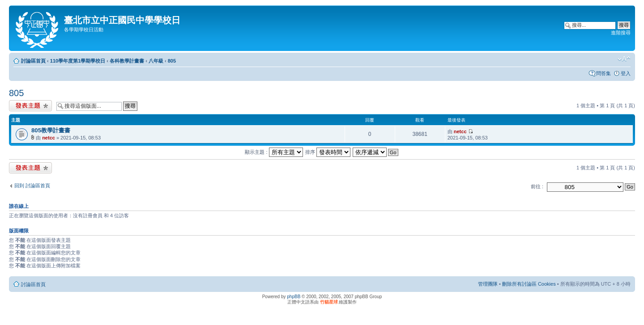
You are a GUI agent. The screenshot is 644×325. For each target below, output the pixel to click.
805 (172, 61)
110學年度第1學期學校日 (78, 61)
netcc (49, 138)
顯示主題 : (274, 152)
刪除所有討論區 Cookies (529, 284)
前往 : (537, 186)
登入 (626, 73)
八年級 (156, 61)
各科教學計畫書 (127, 61)
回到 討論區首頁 (32, 186)
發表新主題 (30, 106)
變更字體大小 (624, 59)
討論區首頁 (33, 61)
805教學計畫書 (51, 130)
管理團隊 (488, 284)
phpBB (294, 297)
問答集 (603, 73)
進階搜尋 (621, 33)
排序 (328, 152)
